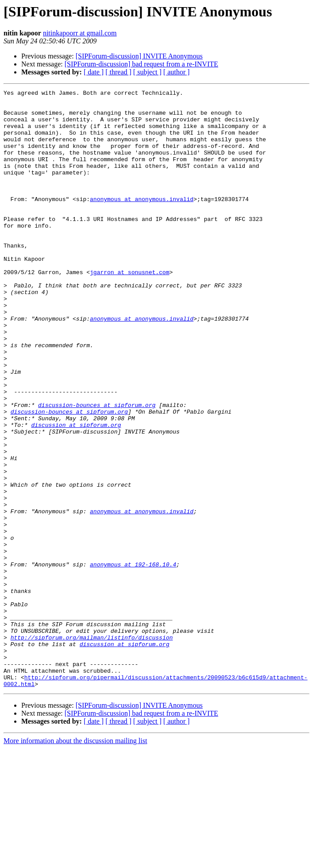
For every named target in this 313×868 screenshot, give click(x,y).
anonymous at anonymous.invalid (142, 221)
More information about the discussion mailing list (75, 860)
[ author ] (177, 72)
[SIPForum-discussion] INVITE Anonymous (139, 56)
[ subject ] (147, 72)
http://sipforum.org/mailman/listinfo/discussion (92, 748)
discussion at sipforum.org (76, 492)
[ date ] (94, 72)
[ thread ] (118, 72)
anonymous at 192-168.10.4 (133, 660)
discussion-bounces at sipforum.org (97, 469)
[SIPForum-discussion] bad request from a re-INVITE (141, 64)
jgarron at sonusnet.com (129, 309)
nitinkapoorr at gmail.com (80, 33)
